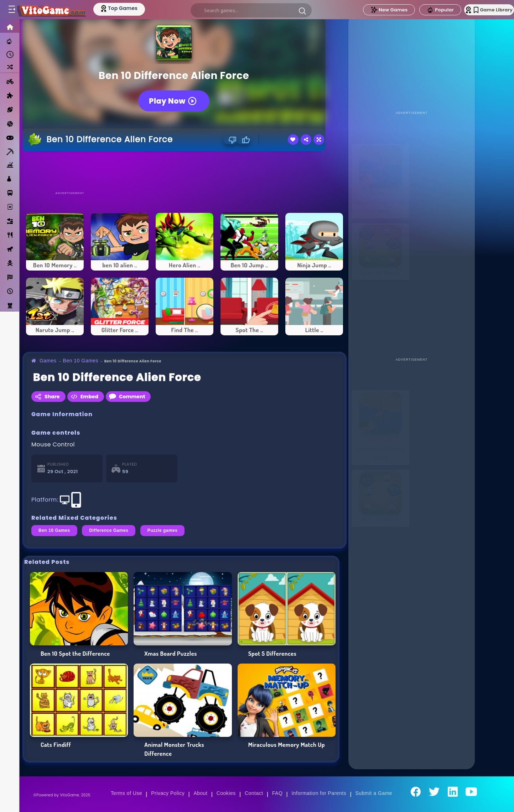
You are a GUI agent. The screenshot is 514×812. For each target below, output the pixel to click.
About (200, 793)
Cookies (226, 793)
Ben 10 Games (81, 361)
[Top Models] (135, 8)
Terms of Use (126, 793)
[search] (251, 10)
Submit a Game (374, 793)
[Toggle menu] (11, 10)
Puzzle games (163, 530)
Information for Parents (319, 793)
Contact (254, 793)
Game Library (483, 10)
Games (48, 361)
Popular (424, 10)
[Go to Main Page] (58, 10)
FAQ (277, 793)
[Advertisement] (185, 171)
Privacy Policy (168, 793)
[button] (302, 11)
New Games (373, 10)
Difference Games (109, 530)
